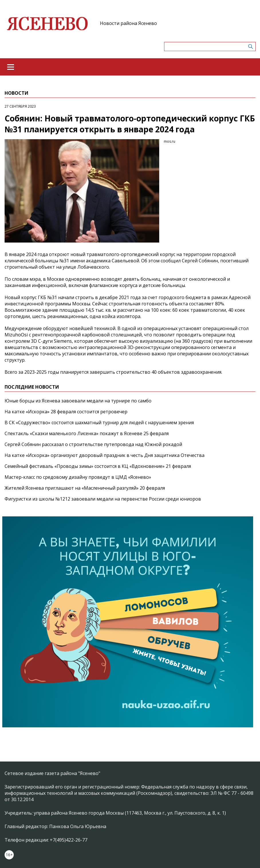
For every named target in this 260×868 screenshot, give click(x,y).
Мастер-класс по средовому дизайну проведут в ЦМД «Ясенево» (78, 477)
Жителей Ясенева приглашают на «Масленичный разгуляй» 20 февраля (85, 488)
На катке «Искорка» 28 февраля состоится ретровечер (66, 412)
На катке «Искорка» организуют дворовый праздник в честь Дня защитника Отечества (105, 455)
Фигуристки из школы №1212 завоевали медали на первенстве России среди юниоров (103, 499)
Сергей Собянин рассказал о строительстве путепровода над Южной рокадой (93, 444)
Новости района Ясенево (128, 23)
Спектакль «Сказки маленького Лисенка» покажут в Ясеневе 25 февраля (87, 433)
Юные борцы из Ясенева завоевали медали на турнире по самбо (78, 401)
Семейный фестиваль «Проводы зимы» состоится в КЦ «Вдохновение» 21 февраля (98, 466)
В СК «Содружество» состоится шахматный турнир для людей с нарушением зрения (99, 423)
